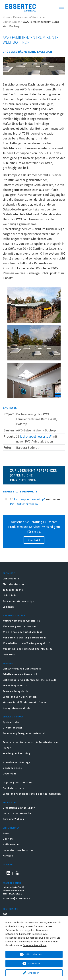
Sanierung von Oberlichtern (20, 697)
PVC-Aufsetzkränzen (24, 504)
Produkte (9, 573)
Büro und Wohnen (13, 819)
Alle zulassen (34, 954)
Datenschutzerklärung (35, 945)
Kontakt (34, 540)
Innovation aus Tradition (18, 850)
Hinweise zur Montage (17, 762)
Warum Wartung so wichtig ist (21, 621)
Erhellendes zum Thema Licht (21, 674)
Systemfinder (11, 722)
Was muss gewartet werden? (20, 626)
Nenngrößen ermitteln (17, 708)
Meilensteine (11, 844)
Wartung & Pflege (14, 615)
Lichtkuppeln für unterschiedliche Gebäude (30, 680)
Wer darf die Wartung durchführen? (24, 638)
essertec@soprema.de (16, 898)
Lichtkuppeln (11, 579)
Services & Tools (13, 717)
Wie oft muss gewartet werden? (22, 632)
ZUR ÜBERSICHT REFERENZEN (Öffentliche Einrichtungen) (34, 475)
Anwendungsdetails (15, 686)
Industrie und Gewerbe (17, 813)
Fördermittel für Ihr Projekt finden (25, 702)
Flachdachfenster (14, 584)
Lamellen (8, 607)
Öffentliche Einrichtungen (19, 808)
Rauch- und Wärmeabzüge (18, 601)
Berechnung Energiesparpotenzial (24, 733)
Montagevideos (12, 768)
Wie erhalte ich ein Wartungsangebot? (26, 643)
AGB (5, 914)
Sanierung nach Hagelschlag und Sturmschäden (32, 794)
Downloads (10, 774)
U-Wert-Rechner (13, 728)
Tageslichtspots (13, 590)
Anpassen (34, 973)
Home (7, 17)
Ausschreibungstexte (16, 691)
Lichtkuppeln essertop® (36, 436)
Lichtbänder (10, 595)
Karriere (8, 856)
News (6, 833)
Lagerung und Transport (18, 783)
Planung (8, 663)
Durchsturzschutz (14, 788)
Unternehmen (11, 828)
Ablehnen (34, 963)
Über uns (8, 839)
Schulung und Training (16, 753)
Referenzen (20, 17)
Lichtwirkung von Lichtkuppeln (22, 669)
